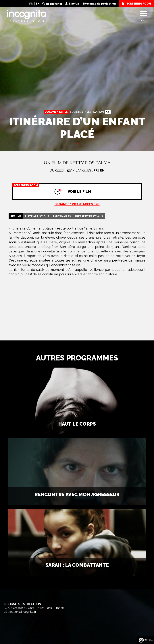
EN (38, 4)
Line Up (74, 4)
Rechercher (54, 4)
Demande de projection (99, 4)
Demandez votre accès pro (77, 204)
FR (31, 4)
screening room (139, 4)
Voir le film (52, 188)
